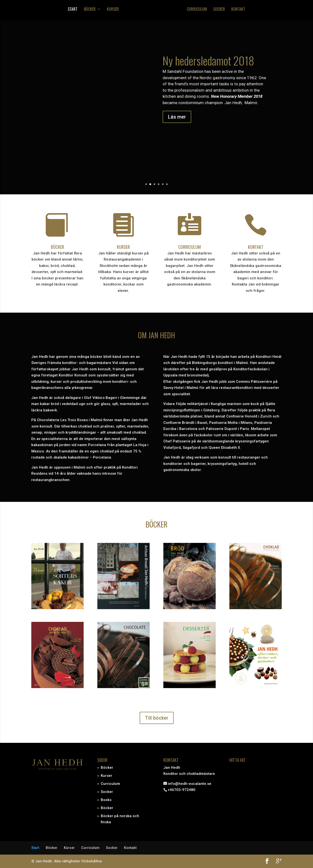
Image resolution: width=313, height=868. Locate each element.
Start (72, 10)
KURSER (123, 247)
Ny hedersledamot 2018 (208, 60)
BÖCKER (57, 247)
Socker (220, 10)
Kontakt (239, 10)
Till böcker (157, 718)
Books (106, 800)
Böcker (89, 10)
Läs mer (177, 117)
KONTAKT (256, 247)
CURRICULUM (190, 247)
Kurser (112, 10)
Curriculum (198, 10)
